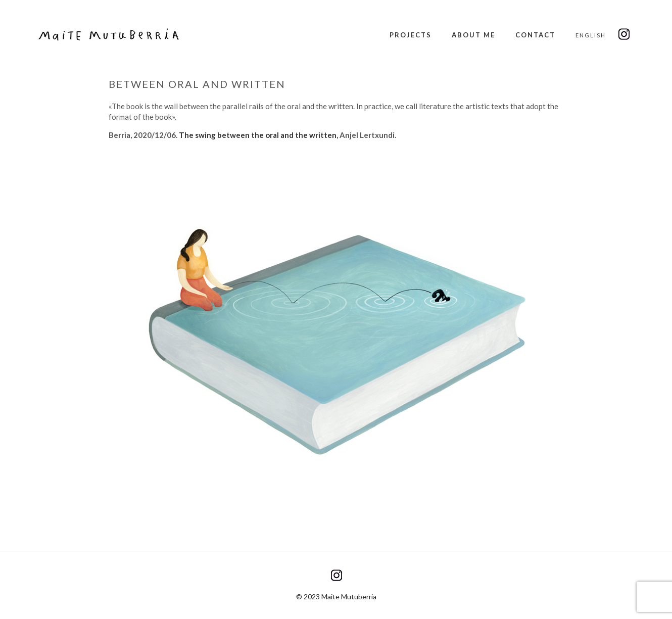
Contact (535, 35)
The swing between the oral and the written (258, 135)
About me (473, 35)
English (591, 35)
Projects (411, 35)
